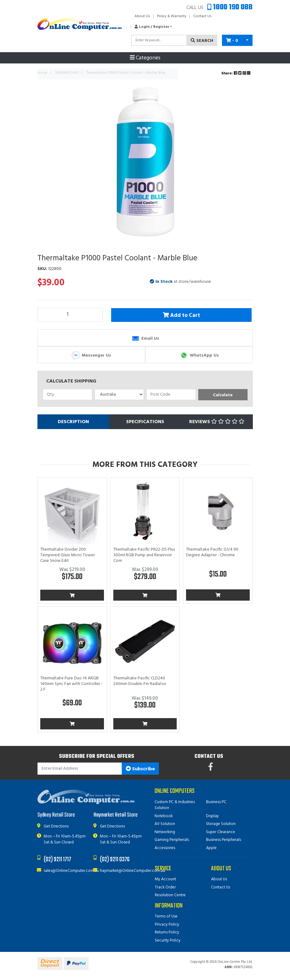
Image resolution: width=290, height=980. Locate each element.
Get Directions (56, 826)
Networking (165, 832)
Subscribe (140, 769)
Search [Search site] (202, 41)
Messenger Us (91, 355)
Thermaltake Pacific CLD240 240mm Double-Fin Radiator (140, 681)
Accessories (165, 848)
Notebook (164, 816)
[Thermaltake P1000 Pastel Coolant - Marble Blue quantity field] (70, 315)
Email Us (145, 338)
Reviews (217, 422)
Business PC (216, 802)
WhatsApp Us (199, 355)
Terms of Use (166, 916)
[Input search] (159, 40)
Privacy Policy (167, 925)
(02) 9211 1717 (57, 860)
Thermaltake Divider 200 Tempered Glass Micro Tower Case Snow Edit (68, 555)
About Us (142, 16)
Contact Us (202, 16)
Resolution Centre (170, 895)
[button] (152, 27)
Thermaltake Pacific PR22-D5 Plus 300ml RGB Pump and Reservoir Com (144, 555)
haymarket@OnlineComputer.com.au (133, 871)
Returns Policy (167, 932)
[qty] (67, 395)
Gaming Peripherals (172, 840)
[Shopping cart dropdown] (247, 40)
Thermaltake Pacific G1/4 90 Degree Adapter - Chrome (212, 552)
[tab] (73, 422)
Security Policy (168, 940)
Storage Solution (221, 824)
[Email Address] (80, 769)
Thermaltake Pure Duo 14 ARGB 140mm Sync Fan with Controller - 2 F (71, 684)
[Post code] (171, 395)
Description (73, 422)
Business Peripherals (224, 840)
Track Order (165, 887)
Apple (211, 848)
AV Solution (165, 824)
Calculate (223, 395)
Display (212, 816)
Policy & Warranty (172, 16)
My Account (165, 879)
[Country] (119, 395)
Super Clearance (221, 832)
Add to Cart (182, 315)
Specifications (145, 422)
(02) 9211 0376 (115, 860)
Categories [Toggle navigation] (145, 58)
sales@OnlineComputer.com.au (71, 871)
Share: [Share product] (236, 73)
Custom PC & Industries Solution (175, 805)
